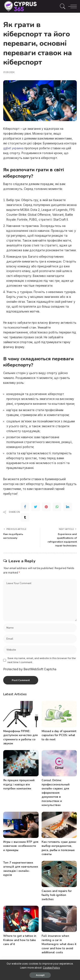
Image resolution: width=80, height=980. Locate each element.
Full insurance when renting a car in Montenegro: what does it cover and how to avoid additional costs (59, 944)
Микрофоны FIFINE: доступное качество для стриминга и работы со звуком (20, 737)
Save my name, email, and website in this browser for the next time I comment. (42, 660)
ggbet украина (13, 148)
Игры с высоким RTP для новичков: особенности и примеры (21, 846)
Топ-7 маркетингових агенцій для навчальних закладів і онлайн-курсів (21, 869)
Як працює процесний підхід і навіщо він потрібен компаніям (19, 784)
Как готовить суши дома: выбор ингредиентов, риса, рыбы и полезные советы (59, 848)
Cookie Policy (51, 968)
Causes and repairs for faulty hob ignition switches (57, 895)
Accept (40, 975)
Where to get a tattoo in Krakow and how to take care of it (20, 940)
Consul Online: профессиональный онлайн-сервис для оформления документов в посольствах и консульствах (56, 793)
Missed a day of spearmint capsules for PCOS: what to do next (59, 735)
